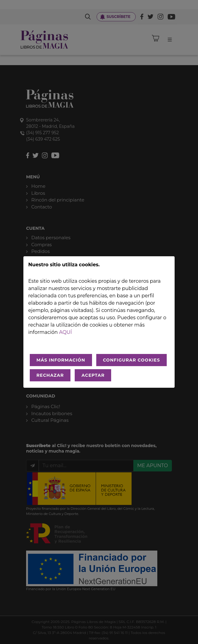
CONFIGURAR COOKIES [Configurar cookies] (131, 360)
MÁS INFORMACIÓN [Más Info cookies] (61, 360)
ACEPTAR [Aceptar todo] (93, 375)
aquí (65, 332)
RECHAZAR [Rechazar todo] (50, 375)
